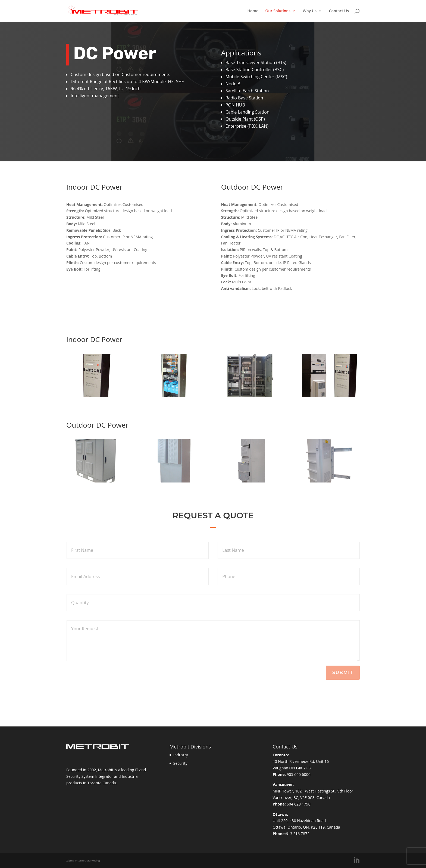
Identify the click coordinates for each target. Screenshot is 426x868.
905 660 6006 (298, 774)
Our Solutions (278, 11)
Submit (343, 673)
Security (180, 763)
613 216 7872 (298, 834)
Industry (181, 755)
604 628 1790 (298, 804)
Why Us (310, 11)
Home (253, 11)
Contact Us (339, 11)
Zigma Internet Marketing (83, 861)
